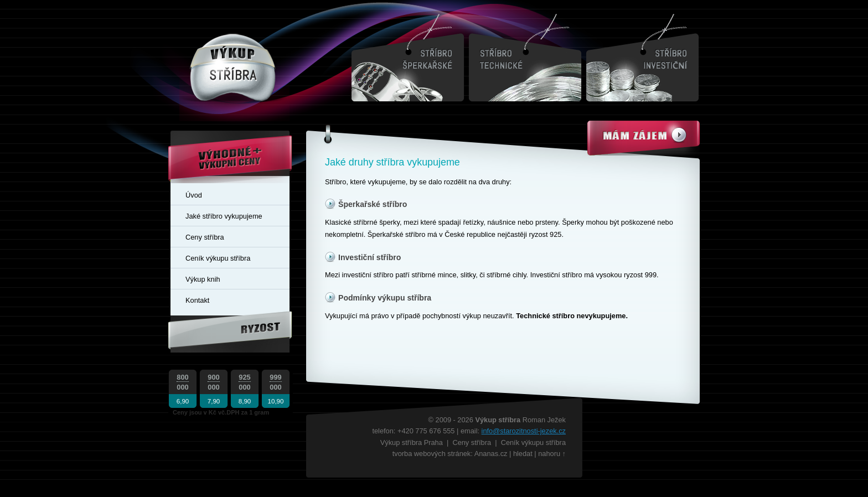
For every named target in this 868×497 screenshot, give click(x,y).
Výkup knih (203, 279)
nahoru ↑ (552, 454)
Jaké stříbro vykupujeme (224, 216)
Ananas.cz (491, 454)
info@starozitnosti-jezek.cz (524, 431)
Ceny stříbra (205, 237)
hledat (523, 454)
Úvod (194, 195)
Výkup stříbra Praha (412, 442)
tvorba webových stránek (432, 454)
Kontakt (197, 300)
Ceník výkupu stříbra (218, 258)
